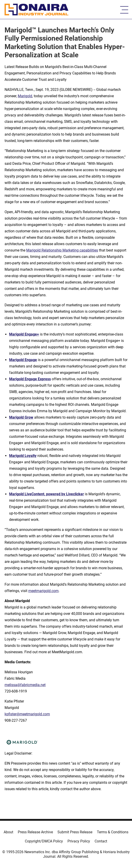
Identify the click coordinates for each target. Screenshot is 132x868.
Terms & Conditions (113, 832)
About (8, 832)
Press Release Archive (35, 832)
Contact (101, 841)
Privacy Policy (79, 841)
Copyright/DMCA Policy (44, 841)
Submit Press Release (75, 832)
